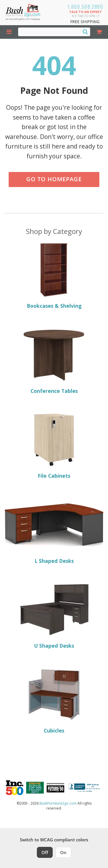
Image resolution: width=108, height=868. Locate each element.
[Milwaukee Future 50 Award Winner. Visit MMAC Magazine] (55, 788)
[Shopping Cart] (99, 32)
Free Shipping (85, 22)
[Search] (85, 32)
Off (45, 852)
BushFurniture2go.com (58, 803)
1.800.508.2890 (86, 7)
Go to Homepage (54, 179)
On (63, 852)
